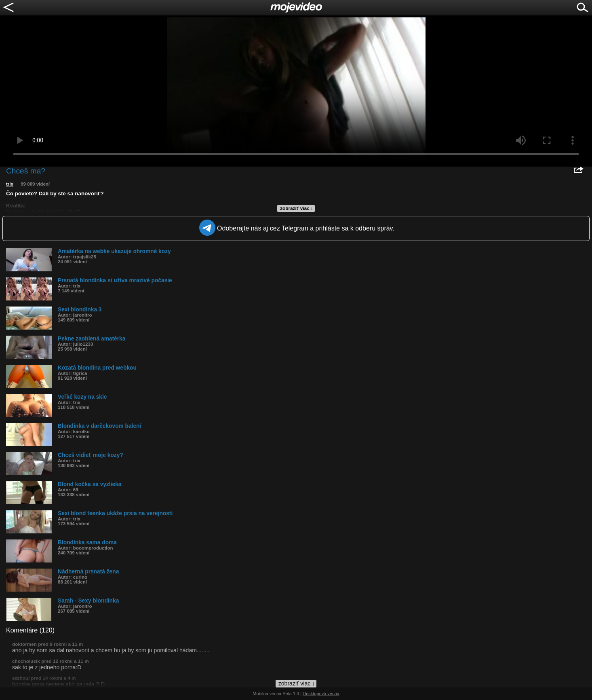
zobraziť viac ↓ (297, 208)
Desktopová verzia (321, 694)
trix (10, 184)
